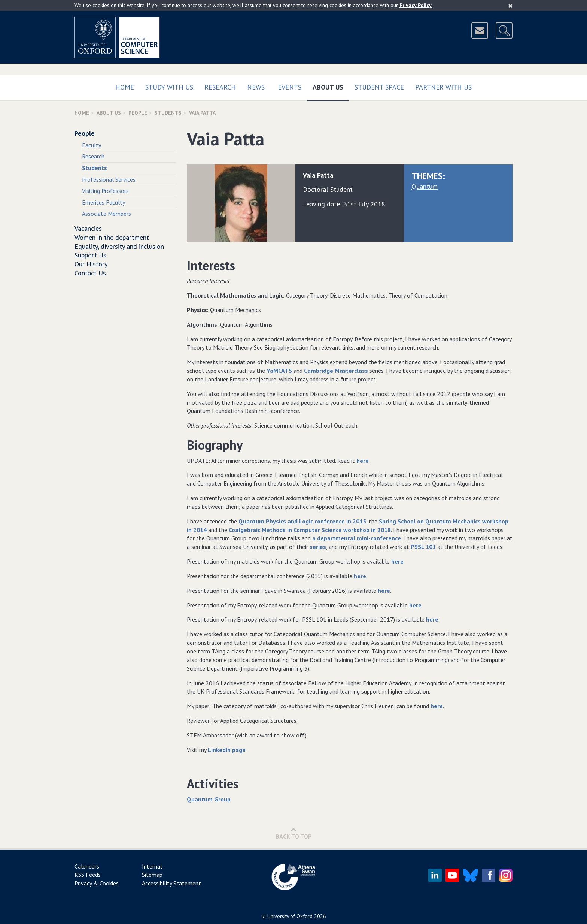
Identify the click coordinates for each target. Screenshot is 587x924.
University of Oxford (290, 916)
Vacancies (88, 228)
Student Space (379, 87)
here (363, 461)
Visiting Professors (105, 191)
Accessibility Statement (171, 883)
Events (290, 87)
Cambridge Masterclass (336, 371)
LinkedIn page (227, 750)
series (318, 547)
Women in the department (112, 237)
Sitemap (152, 875)
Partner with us (443, 87)
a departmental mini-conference (357, 538)
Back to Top (294, 833)
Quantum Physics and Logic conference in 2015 (302, 521)
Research (220, 87)
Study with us (169, 87)
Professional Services (109, 179)
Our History (91, 264)
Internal (152, 866)
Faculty (92, 145)
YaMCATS (279, 371)
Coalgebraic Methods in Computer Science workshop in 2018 (310, 530)
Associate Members (107, 214)
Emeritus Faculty (104, 202)
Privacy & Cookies (97, 883)
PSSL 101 (423, 547)
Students (168, 113)
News (256, 87)
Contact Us (90, 273)
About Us (331, 86)
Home (125, 87)
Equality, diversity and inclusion (119, 246)
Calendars (87, 866)
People (138, 113)
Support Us (90, 255)
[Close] (510, 6)
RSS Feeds (88, 875)
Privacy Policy (416, 5)
